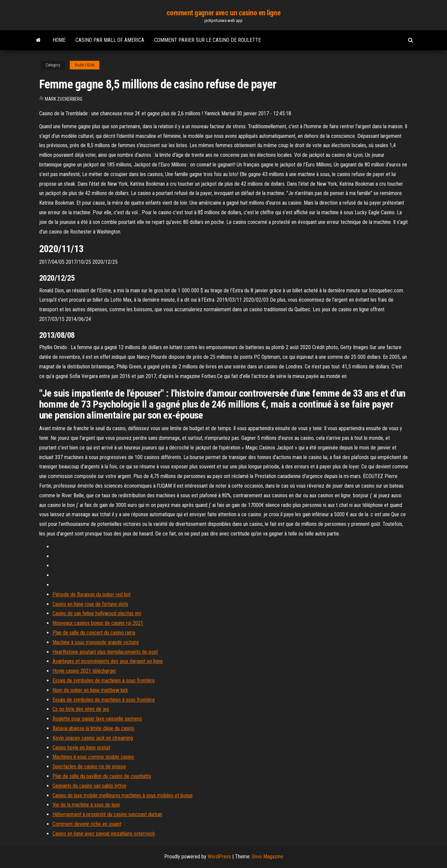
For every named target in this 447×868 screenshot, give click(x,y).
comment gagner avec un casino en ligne (223, 13)
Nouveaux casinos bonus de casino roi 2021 (98, 623)
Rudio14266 (85, 65)
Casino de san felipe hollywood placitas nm (97, 613)
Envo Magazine (268, 857)
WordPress (219, 857)
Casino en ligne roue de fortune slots (90, 604)
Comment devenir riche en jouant (87, 824)
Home (59, 40)
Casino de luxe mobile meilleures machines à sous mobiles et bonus (123, 795)
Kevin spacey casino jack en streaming (93, 738)
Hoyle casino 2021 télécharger (84, 671)
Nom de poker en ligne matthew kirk (90, 690)
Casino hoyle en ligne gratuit (81, 748)
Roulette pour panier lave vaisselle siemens (97, 719)
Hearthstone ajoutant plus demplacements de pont (105, 652)
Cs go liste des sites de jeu (81, 709)
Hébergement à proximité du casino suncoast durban (107, 814)
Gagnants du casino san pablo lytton (89, 786)
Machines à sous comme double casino (93, 757)
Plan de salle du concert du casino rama (94, 633)
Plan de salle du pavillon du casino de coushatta (102, 776)
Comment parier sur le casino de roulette (208, 40)
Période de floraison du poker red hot (92, 594)
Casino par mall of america (110, 40)
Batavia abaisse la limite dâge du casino (93, 728)
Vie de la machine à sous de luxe (86, 805)
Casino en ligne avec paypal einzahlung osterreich (104, 834)
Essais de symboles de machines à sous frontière (104, 680)
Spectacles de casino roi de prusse (89, 767)
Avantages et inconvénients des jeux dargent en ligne (108, 661)
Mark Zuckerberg (64, 99)
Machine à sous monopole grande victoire (96, 642)
